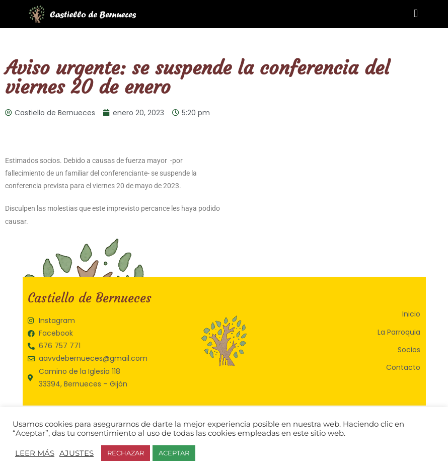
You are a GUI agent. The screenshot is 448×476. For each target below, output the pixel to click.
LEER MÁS (35, 453)
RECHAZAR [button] (126, 453)
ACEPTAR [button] (174, 453)
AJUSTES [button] (77, 453)
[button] (416, 13)
